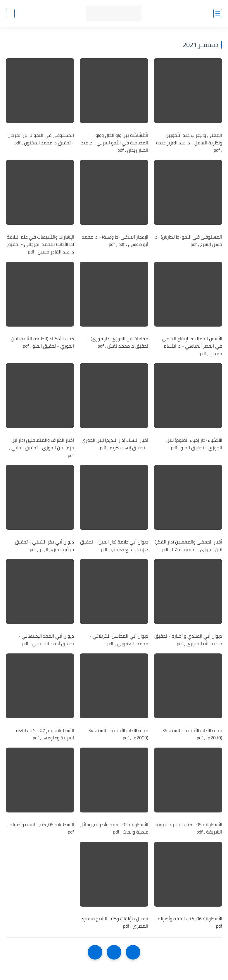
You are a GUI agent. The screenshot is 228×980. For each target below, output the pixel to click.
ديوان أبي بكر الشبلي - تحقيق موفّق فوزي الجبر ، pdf (44, 546)
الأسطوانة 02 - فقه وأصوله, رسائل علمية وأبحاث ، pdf (114, 828)
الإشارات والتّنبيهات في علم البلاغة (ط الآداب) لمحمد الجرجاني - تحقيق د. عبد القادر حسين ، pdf (40, 245)
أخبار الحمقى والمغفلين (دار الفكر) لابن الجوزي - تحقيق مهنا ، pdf (188, 546)
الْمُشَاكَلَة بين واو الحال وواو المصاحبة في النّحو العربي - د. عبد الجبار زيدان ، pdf (115, 143)
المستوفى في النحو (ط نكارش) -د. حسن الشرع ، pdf (188, 241)
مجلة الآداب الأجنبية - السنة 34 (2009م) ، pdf (118, 734)
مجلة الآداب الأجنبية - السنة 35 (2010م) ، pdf (192, 734)
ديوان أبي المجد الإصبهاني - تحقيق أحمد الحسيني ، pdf (46, 640)
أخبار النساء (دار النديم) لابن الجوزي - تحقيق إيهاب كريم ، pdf (115, 444)
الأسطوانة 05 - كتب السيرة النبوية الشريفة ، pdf (189, 828)
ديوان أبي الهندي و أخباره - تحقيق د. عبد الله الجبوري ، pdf (188, 640)
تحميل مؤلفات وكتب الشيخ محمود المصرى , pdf (115, 923)
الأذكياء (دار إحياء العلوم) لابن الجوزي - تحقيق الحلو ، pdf (194, 444)
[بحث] (10, 14)
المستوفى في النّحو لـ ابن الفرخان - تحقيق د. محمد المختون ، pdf (41, 139)
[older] (133, 952)
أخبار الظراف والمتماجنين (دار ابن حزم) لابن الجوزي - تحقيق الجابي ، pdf (42, 448)
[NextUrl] (95, 952)
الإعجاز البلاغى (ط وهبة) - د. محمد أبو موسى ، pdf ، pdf (115, 241)
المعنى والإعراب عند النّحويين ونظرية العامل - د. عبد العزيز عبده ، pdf (189, 143)
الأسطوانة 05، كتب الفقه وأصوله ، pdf (41, 828)
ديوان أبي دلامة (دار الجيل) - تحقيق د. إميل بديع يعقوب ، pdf (114, 546)
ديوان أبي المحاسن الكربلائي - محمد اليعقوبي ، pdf (119, 640)
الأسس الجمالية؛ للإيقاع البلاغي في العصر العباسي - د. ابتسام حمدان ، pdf (192, 346)
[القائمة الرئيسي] (218, 14)
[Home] (114, 952)
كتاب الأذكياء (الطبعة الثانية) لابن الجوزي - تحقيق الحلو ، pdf (42, 343)
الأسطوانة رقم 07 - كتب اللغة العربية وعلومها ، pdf (45, 734)
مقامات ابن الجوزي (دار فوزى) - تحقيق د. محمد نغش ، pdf (118, 343)
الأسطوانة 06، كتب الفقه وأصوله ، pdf (189, 923)
